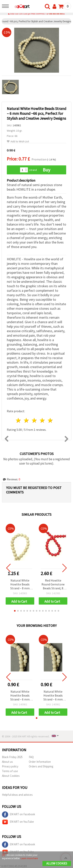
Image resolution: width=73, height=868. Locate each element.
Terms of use (10, 771)
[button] (15, 611)
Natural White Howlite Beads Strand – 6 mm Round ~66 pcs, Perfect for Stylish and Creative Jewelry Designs (20, 696)
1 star (19, 420)
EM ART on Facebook (18, 814)
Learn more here (29, 858)
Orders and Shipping (41, 766)
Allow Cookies (57, 863)
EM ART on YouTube (18, 822)
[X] (3, 855)
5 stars (50, 420)
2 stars (27, 420)
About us (7, 762)
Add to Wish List (18, 141)
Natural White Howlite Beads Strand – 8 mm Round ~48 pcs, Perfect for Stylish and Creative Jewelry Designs (20, 585)
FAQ (31, 757)
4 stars (42, 420)
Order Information (40, 762)
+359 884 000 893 (56, 14)
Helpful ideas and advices (17, 795)
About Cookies (11, 776)
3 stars (35, 420)
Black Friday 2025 (12, 757)
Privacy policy (10, 766)
